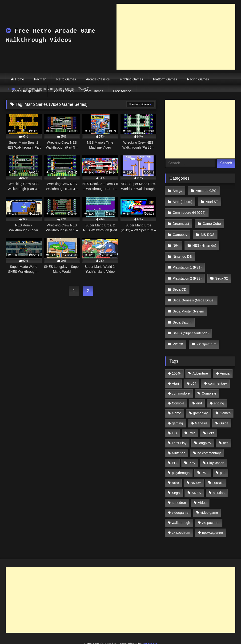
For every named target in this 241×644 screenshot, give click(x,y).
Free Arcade (122, 91)
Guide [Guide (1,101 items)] (224, 408)
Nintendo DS (182, 250)
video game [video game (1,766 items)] (209, 497)
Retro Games (66, 79)
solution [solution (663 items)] (219, 478)
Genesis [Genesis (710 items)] (201, 408)
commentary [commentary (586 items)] (218, 368)
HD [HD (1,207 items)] (174, 418)
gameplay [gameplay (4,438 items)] (200, 398)
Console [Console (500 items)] (178, 388)
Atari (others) (182, 200)
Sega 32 (221, 270)
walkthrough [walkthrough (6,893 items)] (181, 507)
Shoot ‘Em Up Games (26, 91)
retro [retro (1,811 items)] (175, 468)
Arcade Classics (98, 79)
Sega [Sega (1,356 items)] (176, 478)
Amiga (177, 190)
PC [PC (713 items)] (174, 448)
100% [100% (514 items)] (176, 358)
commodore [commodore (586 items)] (181, 378)
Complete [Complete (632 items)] (209, 378)
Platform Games (165, 79)
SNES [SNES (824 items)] (196, 478)
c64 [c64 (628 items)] (194, 368)
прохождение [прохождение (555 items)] (213, 517)
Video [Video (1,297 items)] (202, 487)
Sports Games (63, 91)
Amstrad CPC (205, 190)
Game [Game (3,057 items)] (176, 398)
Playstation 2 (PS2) (187, 270)
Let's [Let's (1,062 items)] (211, 418)
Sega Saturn (182, 310)
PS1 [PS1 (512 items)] (205, 458)
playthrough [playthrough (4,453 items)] (181, 458)
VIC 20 (178, 330)
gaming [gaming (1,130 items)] (177, 408)
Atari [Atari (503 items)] (175, 368)
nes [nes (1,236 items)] (226, 428)
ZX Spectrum (206, 330)
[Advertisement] (176, 37)
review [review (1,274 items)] (196, 468)
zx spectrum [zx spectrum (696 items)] (181, 517)
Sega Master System (188, 300)
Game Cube (211, 220)
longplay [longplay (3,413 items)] (205, 428)
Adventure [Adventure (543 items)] (200, 358)
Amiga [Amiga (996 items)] (225, 358)
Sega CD (179, 280)
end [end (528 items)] (199, 388)
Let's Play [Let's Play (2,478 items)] (179, 428)
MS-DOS (207, 230)
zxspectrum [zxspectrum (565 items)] (211, 507)
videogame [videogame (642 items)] (180, 497)
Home (20, 79)
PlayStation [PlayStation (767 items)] (216, 448)
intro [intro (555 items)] (192, 418)
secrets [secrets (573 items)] (218, 468)
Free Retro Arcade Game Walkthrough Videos (50, 36)
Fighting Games (131, 79)
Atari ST (211, 200)
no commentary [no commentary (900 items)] (209, 438)
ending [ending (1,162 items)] (219, 388)
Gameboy (180, 230)
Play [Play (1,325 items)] (192, 448)
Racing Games (198, 79)
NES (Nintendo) (203, 240)
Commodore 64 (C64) (189, 210)
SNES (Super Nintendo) (191, 320)
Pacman (40, 79)
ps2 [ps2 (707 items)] (223, 458)
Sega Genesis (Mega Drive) (193, 290)
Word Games (93, 91)
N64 (176, 240)
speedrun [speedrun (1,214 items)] (179, 487)
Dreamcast (181, 220)
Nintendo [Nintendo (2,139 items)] (179, 438)
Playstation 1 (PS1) (187, 260)
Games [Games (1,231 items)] (225, 398)
